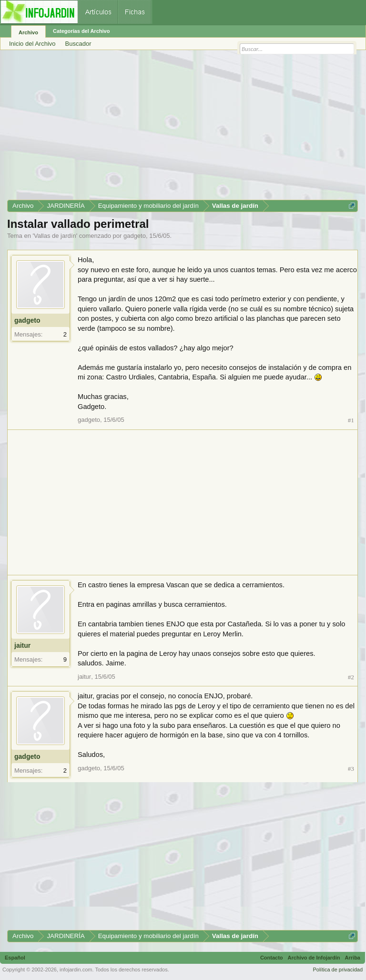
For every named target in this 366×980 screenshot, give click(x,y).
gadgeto (135, 236)
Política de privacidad (338, 970)
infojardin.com (76, 970)
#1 (351, 420)
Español (15, 958)
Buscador (78, 44)
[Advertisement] (183, 128)
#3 (351, 769)
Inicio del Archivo (32, 44)
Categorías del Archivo (81, 31)
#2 (351, 677)
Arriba (353, 958)
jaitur (22, 645)
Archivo (28, 32)
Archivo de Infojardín (314, 958)
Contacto (272, 958)
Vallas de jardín (55, 236)
